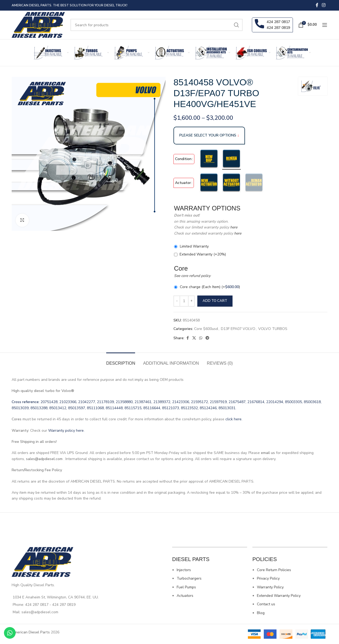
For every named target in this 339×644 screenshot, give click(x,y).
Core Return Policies (274, 570)
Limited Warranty (194, 246)
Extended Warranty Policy (279, 596)
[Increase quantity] (191, 301)
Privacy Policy (268, 578)
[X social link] (194, 338)
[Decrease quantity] (177, 301)
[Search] (157, 25)
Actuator (183, 183)
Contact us (266, 604)
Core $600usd (206, 329)
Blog (261, 613)
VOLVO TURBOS (273, 329)
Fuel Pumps (186, 587)
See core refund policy (192, 276)
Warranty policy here (66, 431)
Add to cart (215, 301)
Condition (183, 159)
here (233, 227)
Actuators (185, 596)
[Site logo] (38, 25)
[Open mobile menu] (325, 25)
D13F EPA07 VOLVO (238, 329)
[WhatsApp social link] (201, 338)
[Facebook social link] (317, 5)
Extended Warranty (203, 254)
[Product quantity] (184, 301)
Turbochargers (189, 578)
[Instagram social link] (324, 5)
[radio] (209, 159)
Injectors (184, 570)
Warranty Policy (270, 587)
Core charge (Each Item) (210, 287)
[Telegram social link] (207, 338)
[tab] (121, 361)
